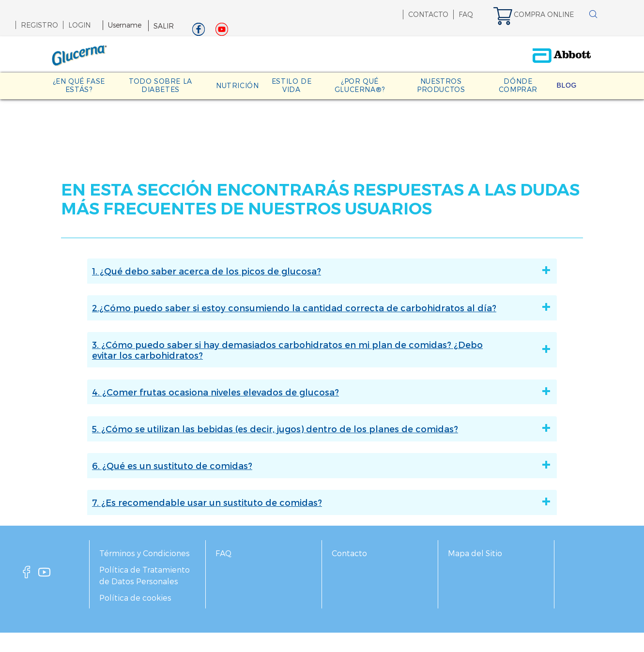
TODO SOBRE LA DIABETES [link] (161, 85)
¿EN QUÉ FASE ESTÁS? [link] (79, 85)
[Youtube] (222, 32)
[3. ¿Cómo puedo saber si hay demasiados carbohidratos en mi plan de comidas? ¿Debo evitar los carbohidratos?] (530, 350)
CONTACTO (428, 14)
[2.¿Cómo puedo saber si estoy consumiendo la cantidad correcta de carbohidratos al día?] (530, 308)
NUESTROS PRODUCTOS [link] (441, 85)
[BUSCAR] (593, 15)
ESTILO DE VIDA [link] (291, 85)
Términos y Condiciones (145, 553)
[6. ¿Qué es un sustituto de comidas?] (530, 466)
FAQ (466, 14)
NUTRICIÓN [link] (237, 85)
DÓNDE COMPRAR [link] (518, 85)
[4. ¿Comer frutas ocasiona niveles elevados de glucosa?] (530, 392)
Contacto (349, 553)
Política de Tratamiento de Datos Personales (145, 575)
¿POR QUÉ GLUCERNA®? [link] (360, 85)
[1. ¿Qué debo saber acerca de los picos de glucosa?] (530, 271)
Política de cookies (135, 598)
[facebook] (27, 575)
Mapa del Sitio (475, 553)
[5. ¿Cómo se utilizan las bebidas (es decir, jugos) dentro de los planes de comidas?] (530, 429)
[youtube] (45, 575)
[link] (538, 15)
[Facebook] (199, 32)
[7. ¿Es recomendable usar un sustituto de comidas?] (530, 502)
